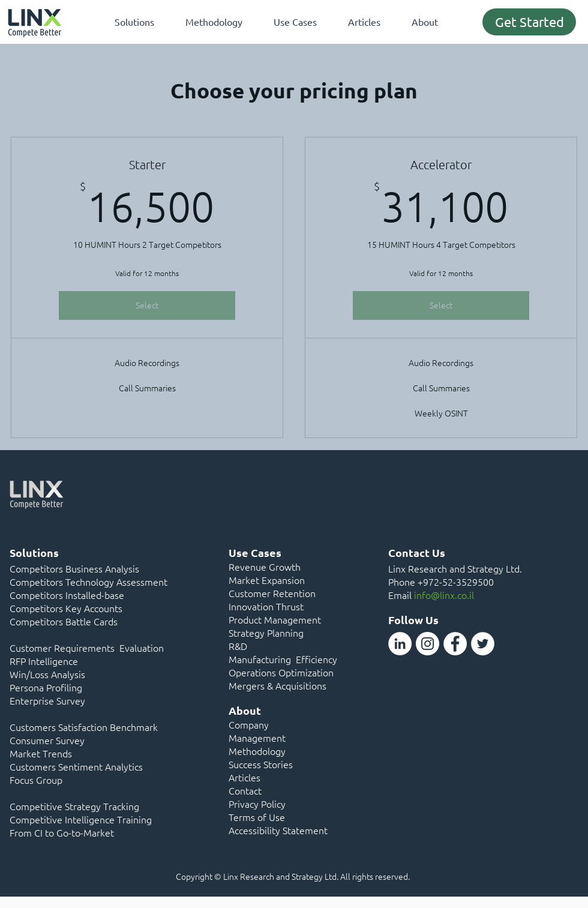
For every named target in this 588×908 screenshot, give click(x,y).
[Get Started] (529, 22)
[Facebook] (455, 644)
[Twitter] (483, 644)
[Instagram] (427, 644)
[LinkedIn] (400, 644)
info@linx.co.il (444, 595)
